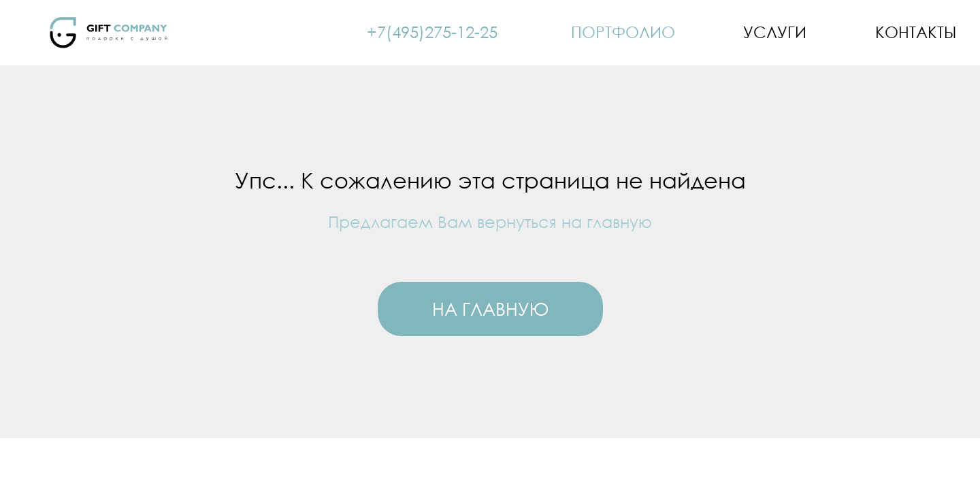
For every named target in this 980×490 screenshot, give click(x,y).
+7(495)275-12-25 (432, 32)
